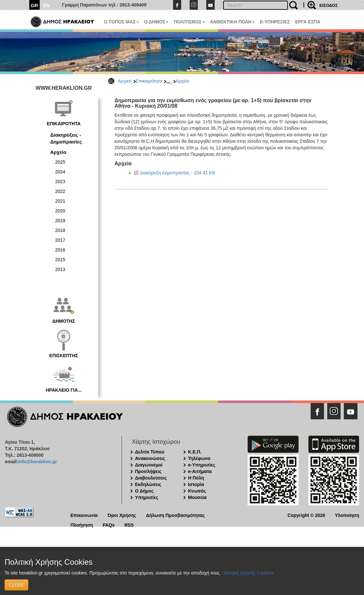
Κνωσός (197, 491)
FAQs (109, 525)
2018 (60, 230)
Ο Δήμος (144, 491)
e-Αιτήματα (200, 471)
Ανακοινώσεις (150, 458)
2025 (60, 162)
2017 (60, 240)
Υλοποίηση (347, 515)
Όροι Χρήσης (122, 515)
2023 (60, 182)
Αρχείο (182, 81)
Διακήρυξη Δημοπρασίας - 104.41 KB (177, 173)
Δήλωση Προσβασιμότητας (175, 515)
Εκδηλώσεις (148, 484)
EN (46, 5)
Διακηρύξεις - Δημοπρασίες (66, 138)
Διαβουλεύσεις (151, 478)
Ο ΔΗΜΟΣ (156, 22)
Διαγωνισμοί (149, 465)
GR (35, 5)
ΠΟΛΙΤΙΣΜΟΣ (189, 22)
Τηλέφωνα (199, 458)
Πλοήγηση (82, 525)
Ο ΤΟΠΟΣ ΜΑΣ (121, 22)
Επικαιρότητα (149, 81)
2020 (60, 211)
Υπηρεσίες (147, 497)
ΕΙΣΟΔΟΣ (329, 5)
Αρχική (125, 81)
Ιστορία (196, 484)
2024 (60, 172)
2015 (60, 260)
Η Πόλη (196, 478)
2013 (60, 269)
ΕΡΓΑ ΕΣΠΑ (308, 22)
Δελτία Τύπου (150, 452)
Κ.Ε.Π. (195, 452)
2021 (60, 201)
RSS (129, 525)
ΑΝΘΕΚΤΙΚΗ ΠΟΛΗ (232, 22)
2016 (60, 250)
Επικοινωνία (84, 515)
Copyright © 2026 (306, 515)
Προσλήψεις (148, 471)
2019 (60, 221)
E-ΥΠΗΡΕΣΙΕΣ (275, 22)
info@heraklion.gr (37, 462)
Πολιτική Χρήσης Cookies (248, 573)
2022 (60, 191)
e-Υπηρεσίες (202, 465)
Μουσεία (197, 497)
